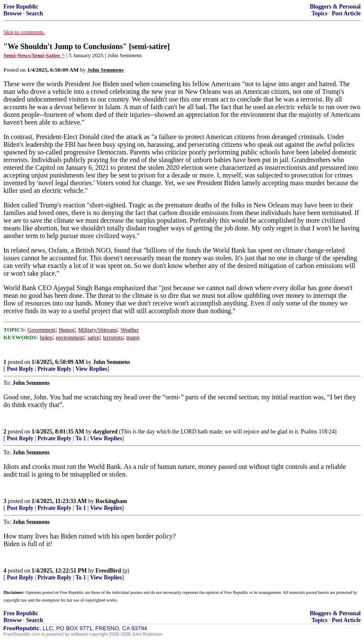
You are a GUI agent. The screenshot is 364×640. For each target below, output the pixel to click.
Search (35, 13)
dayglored (105, 432)
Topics (319, 13)
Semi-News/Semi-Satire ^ (34, 55)
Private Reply (55, 369)
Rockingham (111, 501)
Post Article (346, 13)
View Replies (91, 369)
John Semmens (111, 362)
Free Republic (21, 7)
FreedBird (108, 571)
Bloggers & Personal (335, 7)
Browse (13, 13)
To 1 (81, 438)
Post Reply (20, 369)
